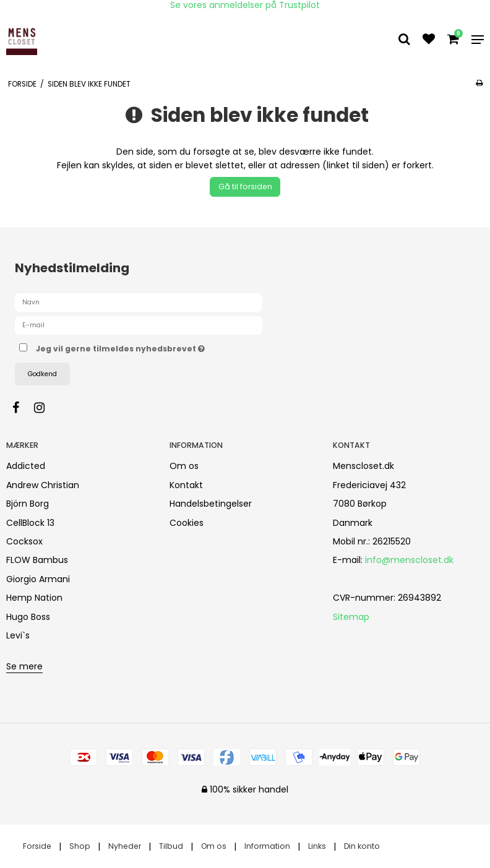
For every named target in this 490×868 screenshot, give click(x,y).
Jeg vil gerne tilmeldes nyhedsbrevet (151, 346)
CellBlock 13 (30, 523)
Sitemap (351, 617)
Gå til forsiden (245, 187)
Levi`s (18, 635)
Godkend (42, 374)
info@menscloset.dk (409, 560)
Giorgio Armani (38, 579)
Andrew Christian (43, 485)
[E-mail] (139, 325)
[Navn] (139, 302)
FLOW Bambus (37, 560)
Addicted (26, 466)
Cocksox (24, 541)
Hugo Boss (28, 617)
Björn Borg (28, 504)
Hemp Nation (34, 598)
